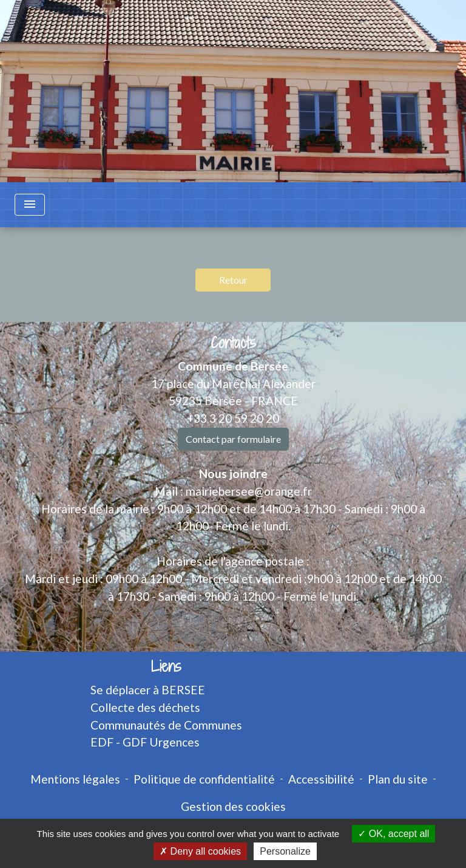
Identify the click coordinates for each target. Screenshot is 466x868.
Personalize (285, 851)
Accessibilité (321, 779)
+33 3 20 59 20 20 (233, 418)
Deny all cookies (200, 851)
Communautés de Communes (166, 725)
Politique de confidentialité (204, 779)
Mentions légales (75, 779)
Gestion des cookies (233, 806)
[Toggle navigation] (30, 205)
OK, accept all (393, 834)
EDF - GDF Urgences (145, 742)
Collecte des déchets (145, 707)
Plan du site (398, 779)
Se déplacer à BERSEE (148, 690)
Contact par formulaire (233, 439)
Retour (233, 280)
